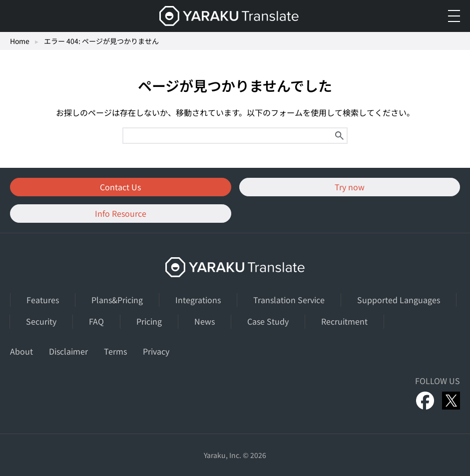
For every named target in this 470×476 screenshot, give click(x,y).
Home (20, 41)
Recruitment (344, 321)
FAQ (96, 321)
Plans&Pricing (117, 300)
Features (43, 300)
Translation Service (289, 300)
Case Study (268, 321)
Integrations (198, 300)
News (205, 321)
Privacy (156, 351)
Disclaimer (68, 351)
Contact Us (120, 187)
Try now (350, 187)
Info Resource (121, 213)
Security (41, 321)
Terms (115, 351)
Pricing (149, 321)
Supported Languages (399, 300)
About (21, 351)
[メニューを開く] (454, 16)
